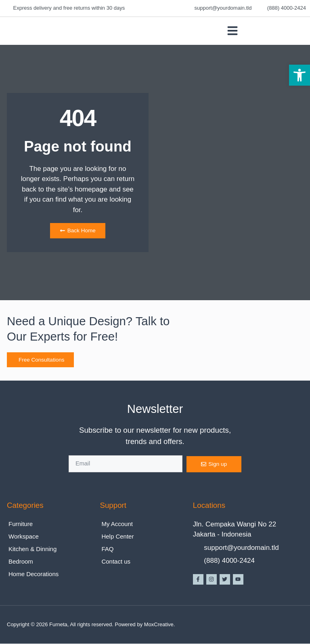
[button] (300, 75)
